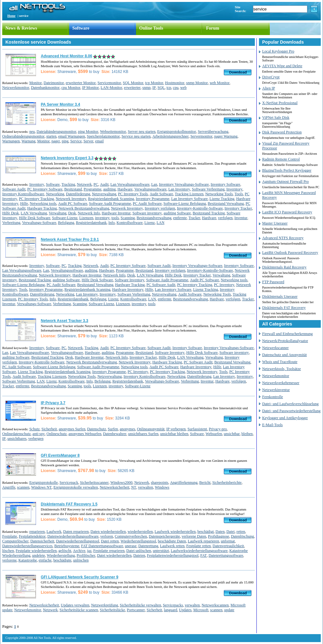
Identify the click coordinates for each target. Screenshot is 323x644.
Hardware (125, 189)
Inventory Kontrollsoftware (23, 194)
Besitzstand (73, 189)
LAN (160, 223)
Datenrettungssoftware (226, 555)
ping (65, 141)
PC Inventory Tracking (36, 199)
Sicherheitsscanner (94, 483)
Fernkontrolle (273, 397)
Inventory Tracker (238, 208)
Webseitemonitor (113, 132)
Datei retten (110, 541)
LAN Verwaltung (34, 213)
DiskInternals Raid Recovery (284, 267)
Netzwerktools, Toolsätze (282, 369)
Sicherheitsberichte (227, 483)
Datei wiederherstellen (114, 555)
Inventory (37, 184)
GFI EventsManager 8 (60, 455)
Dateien (139, 555)
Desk (72, 213)
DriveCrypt (271, 77)
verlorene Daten (194, 536)
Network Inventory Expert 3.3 (67, 158)
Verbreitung (11, 223)
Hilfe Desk (11, 213)
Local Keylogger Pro (278, 51)
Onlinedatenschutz (16, 434)
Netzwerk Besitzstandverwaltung (84, 208)
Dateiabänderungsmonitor (57, 132)
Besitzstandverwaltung (154, 218)
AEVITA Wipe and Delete (282, 66)
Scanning (128, 218)
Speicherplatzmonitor (103, 136)
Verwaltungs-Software (39, 223)
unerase (131, 546)
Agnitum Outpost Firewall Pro (285, 182)
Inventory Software (225, 184)
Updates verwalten (75, 605)
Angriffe (9, 487)
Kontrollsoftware (130, 223)
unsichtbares (17, 439)
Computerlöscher (15, 541)
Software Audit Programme (110, 204)
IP (154, 88)
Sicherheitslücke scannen (79, 610)
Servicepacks (173, 605)
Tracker (194, 218)
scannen (23, 487)
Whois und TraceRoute (280, 362)
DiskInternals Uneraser (280, 297)
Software (81, 28)
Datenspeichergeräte (164, 536)
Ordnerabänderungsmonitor (23, 136)
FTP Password (273, 282)
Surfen (113, 429)
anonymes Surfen (72, 429)
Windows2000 (121, 483)
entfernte (180, 218)
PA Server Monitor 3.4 (60, 104)
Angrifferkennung (184, 483)
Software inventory (147, 213)
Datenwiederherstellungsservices (27, 546)
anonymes (128, 429)
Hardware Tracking (42, 208)
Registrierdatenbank (91, 223)
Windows (162, 487)
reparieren (37, 532)
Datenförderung (78, 194)
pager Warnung (226, 136)
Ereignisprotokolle (43, 483)
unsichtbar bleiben (174, 434)
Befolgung (66, 223)
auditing (109, 189)
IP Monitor (91, 88)
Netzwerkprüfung (105, 605)
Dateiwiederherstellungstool (78, 541)
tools (115, 218)
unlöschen (81, 560)
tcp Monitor (154, 83)
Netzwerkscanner (275, 348)
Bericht (205, 483)
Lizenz (150, 223)
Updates (185, 610)
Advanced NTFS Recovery (283, 238)
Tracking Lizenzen (189, 194)
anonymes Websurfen (85, 434)
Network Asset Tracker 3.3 (65, 321)
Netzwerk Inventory (71, 199)
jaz (89, 551)
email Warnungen (72, 136)
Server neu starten (142, 132)
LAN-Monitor (111, 88)
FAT (204, 555)
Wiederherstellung (61, 555)
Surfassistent (197, 429)
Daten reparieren (76, 532)
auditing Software (177, 213)
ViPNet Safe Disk (276, 118)
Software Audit (14, 189)
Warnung (29, 141)
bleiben (247, 434)
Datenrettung (148, 546)
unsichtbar (232, 434)
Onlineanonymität (151, 429)
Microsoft (201, 610)
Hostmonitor (175, 83)
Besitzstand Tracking (209, 213)
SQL (161, 88)
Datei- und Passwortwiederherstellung (291, 411)
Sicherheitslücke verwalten (140, 605)
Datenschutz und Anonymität (284, 355)
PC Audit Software (147, 204)
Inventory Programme (153, 199)
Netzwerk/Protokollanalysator (285, 341)
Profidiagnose (219, 536)
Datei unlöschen (139, 551)
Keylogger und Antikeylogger (285, 418)
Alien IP (269, 88)
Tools (239, 194)
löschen (8, 551)
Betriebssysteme (67, 546)
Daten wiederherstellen (108, 532)
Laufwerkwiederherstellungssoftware (199, 551)
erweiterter (132, 88)
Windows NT (42, 487)
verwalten (145, 487)
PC (96, 184)
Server (88, 141)
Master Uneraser (275, 223)
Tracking (68, 184)
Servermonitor (201, 136)
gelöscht (65, 551)
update (229, 610)
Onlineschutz (57, 434)
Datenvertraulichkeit (228, 546)
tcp (169, 88)
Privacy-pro (218, 429)
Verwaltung (57, 213)
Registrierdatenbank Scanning (111, 199)
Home (11, 16)
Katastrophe (28, 560)
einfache (45, 560)
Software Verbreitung (208, 189)
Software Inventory (129, 280)
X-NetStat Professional (280, 103)
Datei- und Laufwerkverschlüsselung (290, 404)
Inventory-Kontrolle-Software (200, 208)
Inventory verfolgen (160, 208)
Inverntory (235, 189)
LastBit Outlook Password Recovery (290, 253)
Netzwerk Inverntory (127, 208)
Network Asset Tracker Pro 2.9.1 (70, 240)
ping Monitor (88, 132)
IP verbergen (176, 429)
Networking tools (43, 204)
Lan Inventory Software (189, 199)
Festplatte (10, 536)
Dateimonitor (54, 83)
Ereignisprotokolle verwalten (76, 487)
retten (241, 532)
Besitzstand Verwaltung (226, 204)
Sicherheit (49, 429)
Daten (220, 532)
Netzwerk (84, 184)
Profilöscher (86, 555)
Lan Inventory (179, 189)
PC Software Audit (161, 285)
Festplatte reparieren (109, 551)
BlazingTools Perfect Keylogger (287, 170)
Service (76, 141)
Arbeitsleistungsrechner (170, 136)
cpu (176, 88)
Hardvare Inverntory (128, 290)
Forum (213, 28)
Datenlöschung (242, 536)
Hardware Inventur (116, 213)
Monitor (36, 83)
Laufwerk (54, 532)
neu (32, 132)
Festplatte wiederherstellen (36, 551)
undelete (39, 555)
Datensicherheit (42, 541)
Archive (79, 551)
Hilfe (24, 204)
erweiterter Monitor (81, 83)
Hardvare (209, 218)
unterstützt (161, 551)
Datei (231, 532)
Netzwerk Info (89, 213)
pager (56, 141)
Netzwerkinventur (276, 390)
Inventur (241, 218)
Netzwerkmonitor (16, 88)
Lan (154, 184)
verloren (107, 536)
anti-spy (39, 434)
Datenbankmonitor (45, 88)
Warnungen (11, 141)
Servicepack (69, 483)
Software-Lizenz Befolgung (185, 204)
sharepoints (160, 483)
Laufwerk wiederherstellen (175, 532)
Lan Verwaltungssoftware (130, 184)
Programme (92, 189)
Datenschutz (96, 429)
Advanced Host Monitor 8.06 (66, 56)
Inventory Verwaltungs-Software (184, 184)
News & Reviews (21, 28)
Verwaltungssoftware (151, 189)
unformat (228, 541)
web (183, 88)
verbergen (36, 439)
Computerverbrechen (131, 536)
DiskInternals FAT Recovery (284, 308)
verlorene (9, 560)
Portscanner (136, 610)
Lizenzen (86, 218)
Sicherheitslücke (112, 610)
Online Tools (151, 28)
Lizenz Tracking (222, 199)
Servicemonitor (109, 83)
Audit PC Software (72, 204)
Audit (104, 184)
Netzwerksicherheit (115, 487)
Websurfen (214, 434)
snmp (147, 88)
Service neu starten (136, 136)
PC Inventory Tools (133, 194)
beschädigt (206, 532)
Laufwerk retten (172, 546)
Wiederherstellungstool (139, 541)
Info (111, 223)
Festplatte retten (199, 546)
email (100, 141)
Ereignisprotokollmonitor (176, 132)
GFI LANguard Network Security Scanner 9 (79, 577)
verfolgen (225, 218)
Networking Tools (219, 194)
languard (170, 610)
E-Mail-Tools (272, 425)
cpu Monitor (71, 88)
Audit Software (161, 194)
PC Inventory (224, 285)
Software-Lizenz (65, 218)
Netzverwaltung (104, 194)
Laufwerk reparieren (203, 541)
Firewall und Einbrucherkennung (287, 334)
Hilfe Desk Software (35, 218)
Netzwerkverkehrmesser (281, 383)
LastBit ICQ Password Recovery (287, 212)
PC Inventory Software (45, 189)
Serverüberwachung (213, 132)
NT (134, 487)
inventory (102, 218)
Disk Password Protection (282, 132)
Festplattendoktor (32, 536)
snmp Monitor (197, 83)
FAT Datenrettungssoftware (102, 546)
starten (51, 136)
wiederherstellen (140, 532)
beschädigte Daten (172, 541)
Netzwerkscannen (215, 605)
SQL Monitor (133, 83)
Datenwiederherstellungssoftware (73, 536)
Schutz (35, 429)
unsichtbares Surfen (143, 434)
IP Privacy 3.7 (53, 403)
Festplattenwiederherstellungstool (173, 555)
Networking (55, 194)
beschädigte (62, 560)
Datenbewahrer (115, 434)
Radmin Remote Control (281, 159)
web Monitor (219, 83)
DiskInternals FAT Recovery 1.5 (69, 504)
